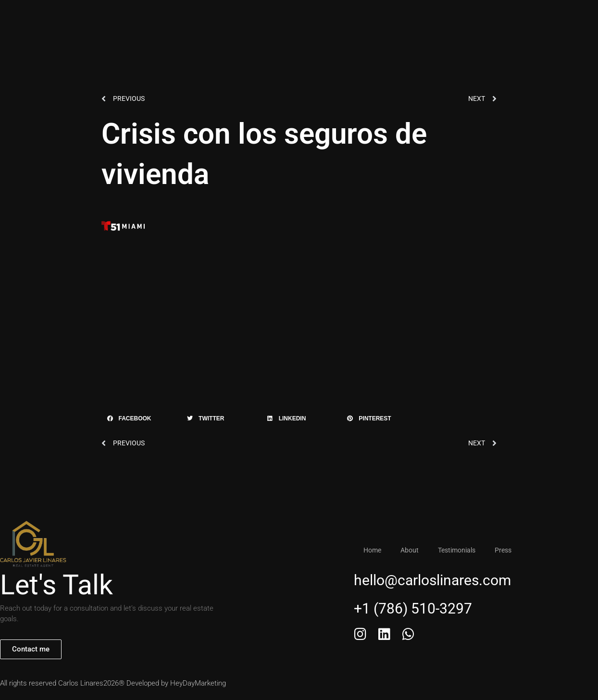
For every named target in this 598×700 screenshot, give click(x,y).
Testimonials (282, 20)
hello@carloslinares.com (432, 582)
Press (331, 20)
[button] (139, 419)
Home (193, 20)
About (232, 20)
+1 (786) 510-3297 (418, 20)
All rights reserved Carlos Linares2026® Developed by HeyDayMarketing (113, 684)
